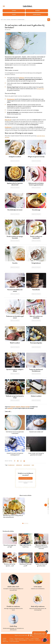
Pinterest (23, 407)
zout (33, 465)
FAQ (17, 640)
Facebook (13, 407)
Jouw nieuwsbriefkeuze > (26, 478)
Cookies (27, 639)
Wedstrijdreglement (23, 640)
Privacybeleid (26, 483)
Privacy (12, 639)
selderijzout (19, 465)
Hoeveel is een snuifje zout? (36, 432)
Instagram (18, 407)
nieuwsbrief (10, 408)
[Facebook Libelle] (28, 635)
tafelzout (22, 78)
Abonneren (32, 640)
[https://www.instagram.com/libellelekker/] (31, 635)
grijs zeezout (27, 465)
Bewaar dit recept (15, 161)
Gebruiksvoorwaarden (19, 639)
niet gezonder (40, 89)
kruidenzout (11, 465)
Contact (12, 640)
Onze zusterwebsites (15, 642)
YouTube (27, 407)
